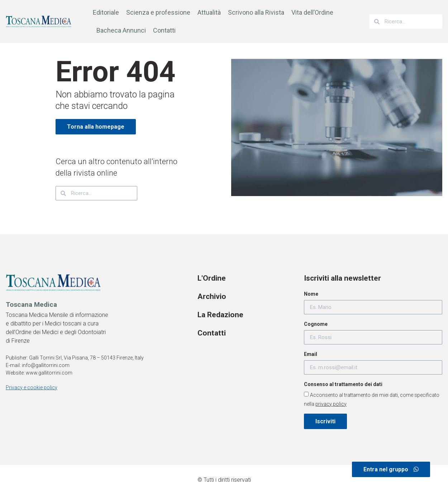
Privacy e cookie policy (32, 387)
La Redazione (220, 315)
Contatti (164, 30)
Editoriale (106, 12)
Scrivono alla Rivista (256, 12)
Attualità (209, 12)
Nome (311, 294)
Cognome (316, 324)
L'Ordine (212, 278)
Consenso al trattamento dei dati (343, 384)
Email (311, 354)
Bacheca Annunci (121, 30)
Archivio (212, 296)
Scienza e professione (158, 12)
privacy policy (331, 404)
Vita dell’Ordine (312, 12)
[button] (391, 469)
